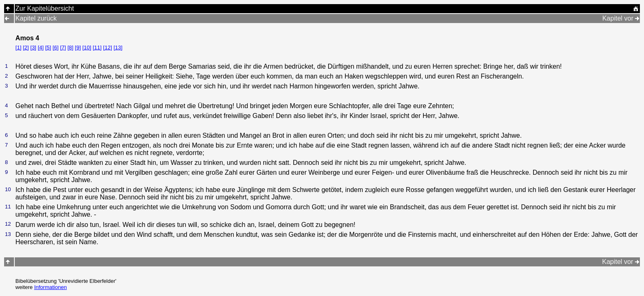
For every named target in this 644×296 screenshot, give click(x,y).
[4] (41, 47)
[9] (78, 47)
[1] (18, 47)
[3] (33, 47)
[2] (26, 47)
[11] (97, 47)
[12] (108, 47)
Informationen (51, 287)
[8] (70, 47)
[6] (55, 47)
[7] (63, 47)
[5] (48, 47)
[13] (118, 47)
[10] (87, 47)
